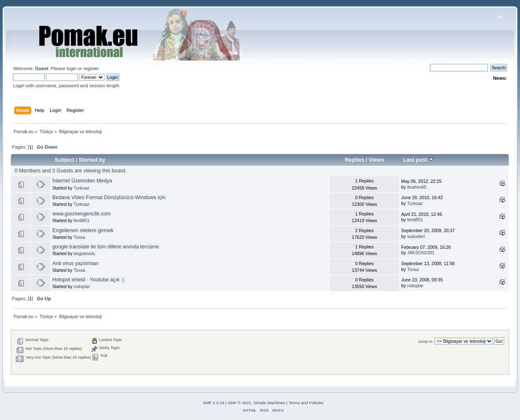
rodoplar (82, 286)
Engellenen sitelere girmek (83, 230)
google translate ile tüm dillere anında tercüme (106, 247)
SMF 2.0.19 (214, 403)
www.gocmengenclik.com (81, 214)
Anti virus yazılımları (76, 263)
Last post (419, 160)
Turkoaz (81, 188)
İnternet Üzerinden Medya (82, 181)
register (91, 68)
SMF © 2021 (240, 403)
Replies (354, 160)
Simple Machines (269, 403)
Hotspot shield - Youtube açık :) (88, 280)
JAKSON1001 (421, 253)
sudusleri (416, 236)
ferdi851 (81, 220)
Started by (92, 160)
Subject (64, 160)
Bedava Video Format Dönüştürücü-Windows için (109, 197)
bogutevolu (84, 253)
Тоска (79, 237)
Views (377, 160)
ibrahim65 (417, 187)
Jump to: (426, 341)
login (71, 68)
